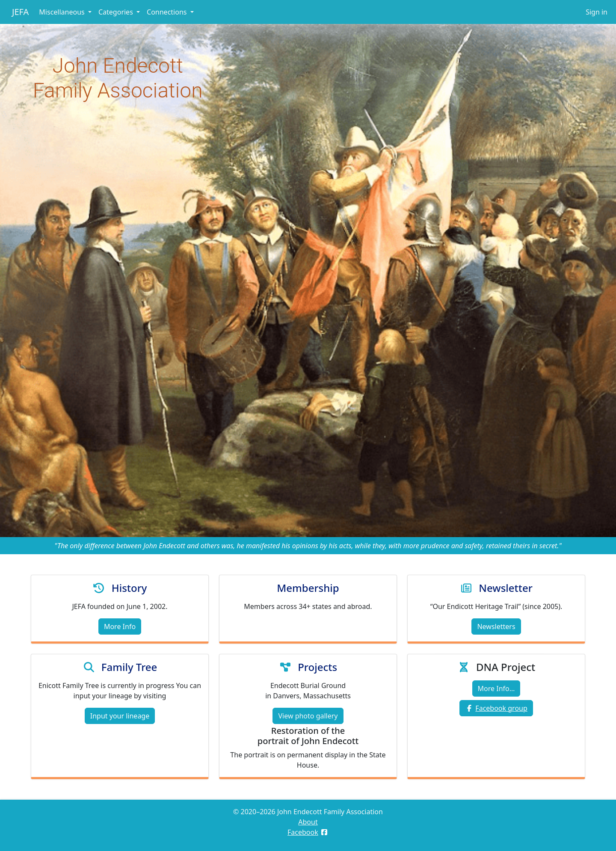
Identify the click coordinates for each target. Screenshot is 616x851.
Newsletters (496, 626)
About (308, 822)
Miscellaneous (63, 12)
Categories (117, 12)
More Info (120, 626)
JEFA (20, 12)
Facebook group (501, 708)
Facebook (303, 832)
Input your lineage (120, 716)
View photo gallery (308, 716)
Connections (168, 12)
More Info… (496, 688)
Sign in (597, 12)
